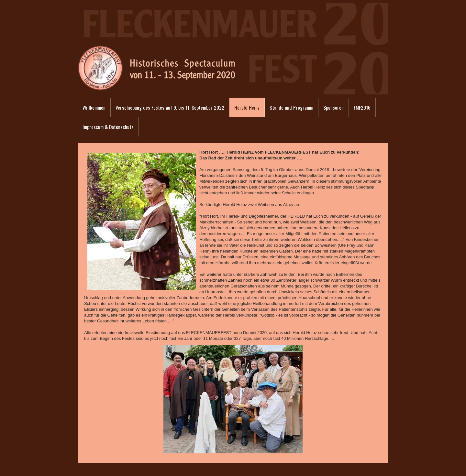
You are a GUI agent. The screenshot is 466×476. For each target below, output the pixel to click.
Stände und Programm (291, 107)
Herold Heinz (247, 107)
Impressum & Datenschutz (108, 127)
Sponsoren (333, 107)
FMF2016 (362, 107)
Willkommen (94, 107)
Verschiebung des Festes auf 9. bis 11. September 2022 (170, 107)
